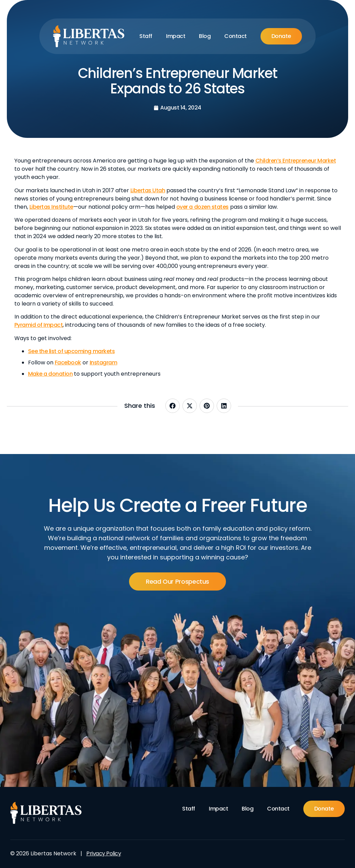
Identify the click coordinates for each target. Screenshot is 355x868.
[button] (173, 406)
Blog (205, 36)
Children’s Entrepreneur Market (296, 161)
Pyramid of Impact (39, 325)
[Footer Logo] (46, 813)
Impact (176, 36)
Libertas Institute (51, 207)
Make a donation (50, 374)
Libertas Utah (148, 190)
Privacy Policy (104, 853)
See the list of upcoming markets (72, 351)
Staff (146, 36)
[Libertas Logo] (89, 36)
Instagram (104, 362)
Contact (236, 36)
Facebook (68, 362)
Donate (281, 36)
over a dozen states (202, 207)
